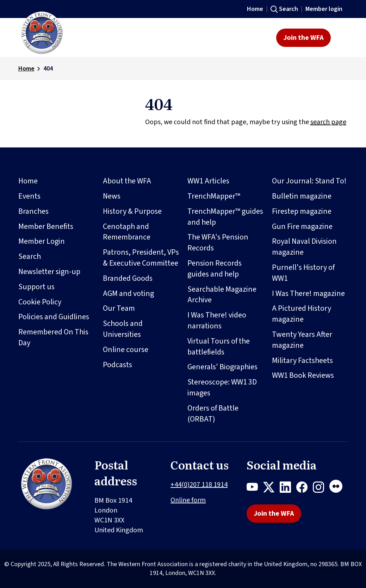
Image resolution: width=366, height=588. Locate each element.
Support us (36, 287)
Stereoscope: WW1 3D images (222, 387)
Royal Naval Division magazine (304, 247)
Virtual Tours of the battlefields (219, 347)
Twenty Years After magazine (302, 340)
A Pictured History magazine (302, 314)
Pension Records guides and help (215, 269)
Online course (126, 350)
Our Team (119, 308)
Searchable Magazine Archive (222, 295)
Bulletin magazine (302, 196)
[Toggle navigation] (342, 38)
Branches (33, 211)
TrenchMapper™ (214, 196)
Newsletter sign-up (49, 272)
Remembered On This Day (53, 337)
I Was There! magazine (308, 293)
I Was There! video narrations (217, 320)
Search (289, 9)
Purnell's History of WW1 (303, 273)
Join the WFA (303, 38)
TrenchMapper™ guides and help (225, 217)
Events (29, 196)
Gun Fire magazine (302, 226)
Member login (324, 9)
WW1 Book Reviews (303, 375)
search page (328, 122)
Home (255, 9)
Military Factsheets (302, 360)
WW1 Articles (208, 181)
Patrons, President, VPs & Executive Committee (141, 258)
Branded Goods (128, 278)
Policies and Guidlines (54, 317)
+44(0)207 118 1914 (199, 485)
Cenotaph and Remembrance (127, 232)
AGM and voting (128, 293)
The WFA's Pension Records (218, 243)
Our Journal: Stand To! (309, 181)
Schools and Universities (123, 329)
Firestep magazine (302, 211)
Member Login (42, 241)
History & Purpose (132, 211)
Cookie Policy (40, 302)
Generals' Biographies (222, 367)
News (112, 196)
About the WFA (127, 181)
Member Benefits (46, 226)
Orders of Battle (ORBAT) (213, 414)
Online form (188, 500)
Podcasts (117, 365)
